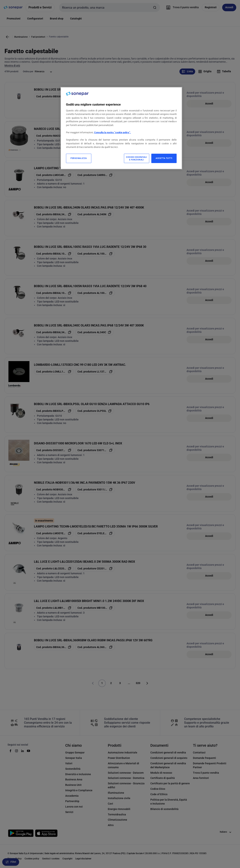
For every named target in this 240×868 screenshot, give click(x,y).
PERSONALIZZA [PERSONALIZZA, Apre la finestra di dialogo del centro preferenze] (79, 158)
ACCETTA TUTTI (164, 158)
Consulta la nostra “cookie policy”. (112, 132)
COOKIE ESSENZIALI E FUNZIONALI (136, 158)
